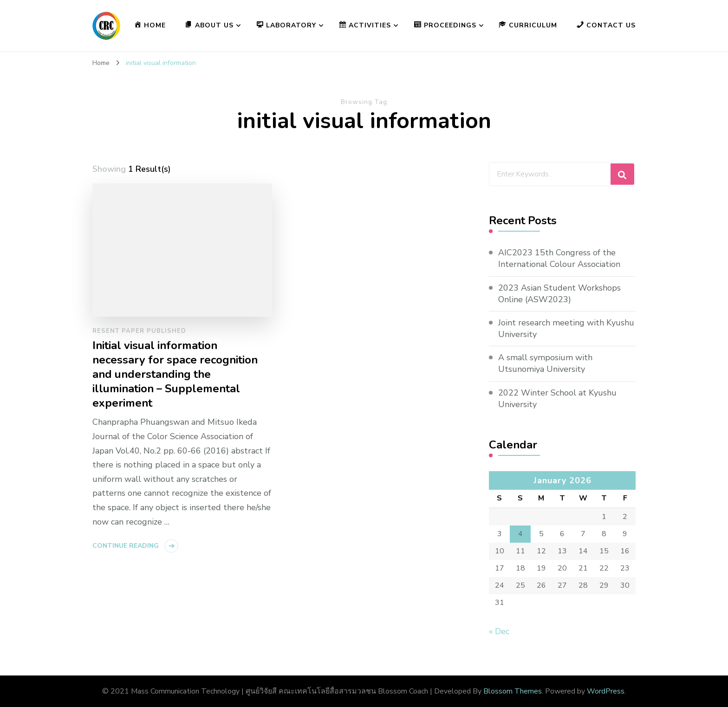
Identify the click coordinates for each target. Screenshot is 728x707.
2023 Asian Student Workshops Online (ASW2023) (559, 294)
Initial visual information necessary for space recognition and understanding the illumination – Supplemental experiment (175, 374)
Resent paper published (139, 331)
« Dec (499, 631)
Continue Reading (126, 546)
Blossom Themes (513, 691)
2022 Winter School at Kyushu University (557, 399)
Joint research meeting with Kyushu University (566, 328)
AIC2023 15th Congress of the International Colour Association (559, 258)
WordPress (606, 691)
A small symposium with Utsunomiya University (545, 363)
